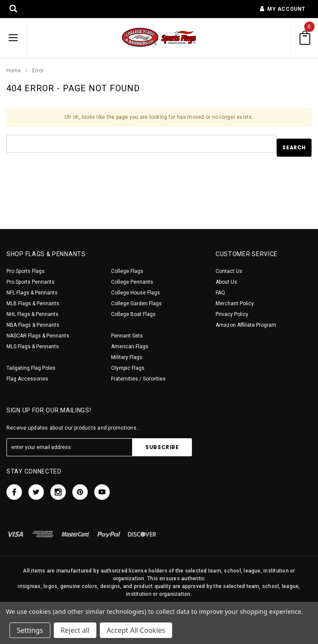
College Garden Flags (136, 303)
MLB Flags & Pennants (33, 303)
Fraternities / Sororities (138, 379)
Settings (30, 630)
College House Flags (136, 293)
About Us (226, 282)
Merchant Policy (235, 303)
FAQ (220, 293)
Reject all (75, 630)
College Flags (127, 271)
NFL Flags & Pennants (32, 293)
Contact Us (229, 271)
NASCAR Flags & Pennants (38, 336)
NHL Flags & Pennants (32, 314)
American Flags (130, 347)
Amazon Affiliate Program (246, 325)
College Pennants (132, 282)
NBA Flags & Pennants (33, 325)
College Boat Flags (133, 314)
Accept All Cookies (136, 630)
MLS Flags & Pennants (33, 347)
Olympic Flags (128, 368)
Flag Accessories (27, 379)
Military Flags (127, 357)
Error (38, 71)
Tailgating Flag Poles (31, 368)
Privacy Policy (232, 314)
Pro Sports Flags (26, 271)
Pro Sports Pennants (31, 282)
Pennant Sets (127, 336)
